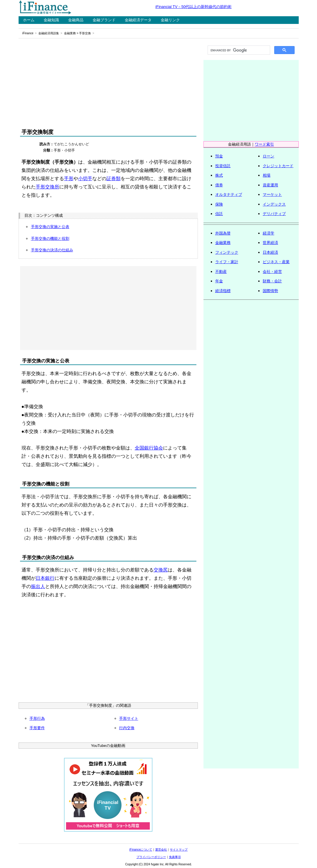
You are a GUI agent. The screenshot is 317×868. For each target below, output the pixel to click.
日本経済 (270, 252)
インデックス (274, 204)
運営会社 (161, 850)
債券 (219, 185)
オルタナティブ (229, 194)
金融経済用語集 (49, 33)
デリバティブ (274, 214)
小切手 (85, 179)
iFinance (28, 33)
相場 (267, 175)
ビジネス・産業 (276, 262)
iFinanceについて (141, 850)
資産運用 (270, 185)
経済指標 (223, 291)
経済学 (268, 233)
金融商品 (76, 20)
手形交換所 (47, 187)
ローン (268, 156)
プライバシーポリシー (151, 857)
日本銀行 (45, 578)
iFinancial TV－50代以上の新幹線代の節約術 (193, 7)
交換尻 (161, 570)
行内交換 (127, 728)
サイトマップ (179, 850)
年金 (219, 281)
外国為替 (223, 233)
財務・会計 (272, 281)
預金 (219, 156)
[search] (238, 50)
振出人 (38, 586)
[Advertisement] (108, 83)
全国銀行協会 (149, 448)
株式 (219, 175)
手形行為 (37, 718)
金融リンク (170, 20)
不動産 (221, 272)
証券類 (114, 179)
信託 (219, 214)
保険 (219, 204)
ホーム (29, 20)
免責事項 (175, 857)
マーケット (272, 194)
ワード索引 (264, 144)
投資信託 (223, 166)
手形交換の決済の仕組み (52, 250)
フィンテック (227, 252)
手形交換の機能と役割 (50, 238)
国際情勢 (270, 291)
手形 (69, 179)
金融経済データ (138, 20)
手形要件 (37, 728)
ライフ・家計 (227, 262)
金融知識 (51, 20)
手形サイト (129, 718)
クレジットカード (278, 166)
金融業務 (70, 33)
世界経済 (270, 243)
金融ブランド (104, 20)
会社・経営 (272, 272)
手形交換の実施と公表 (50, 227)
